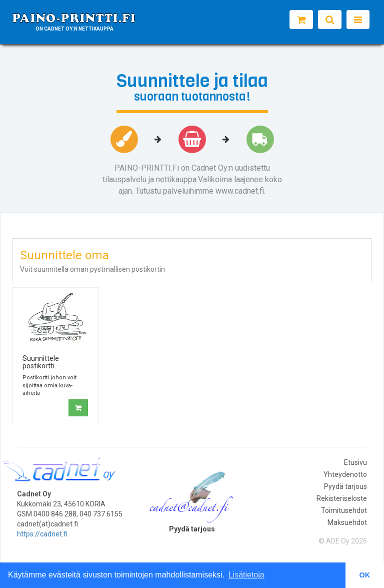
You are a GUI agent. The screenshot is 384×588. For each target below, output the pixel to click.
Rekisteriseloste (342, 498)
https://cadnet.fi (42, 534)
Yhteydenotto (345, 474)
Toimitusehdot (344, 510)
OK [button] (365, 575)
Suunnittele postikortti (41, 362)
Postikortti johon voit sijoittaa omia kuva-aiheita (49, 385)
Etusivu (355, 462)
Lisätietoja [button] (246, 575)
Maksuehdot (347, 522)
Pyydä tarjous (345, 486)
